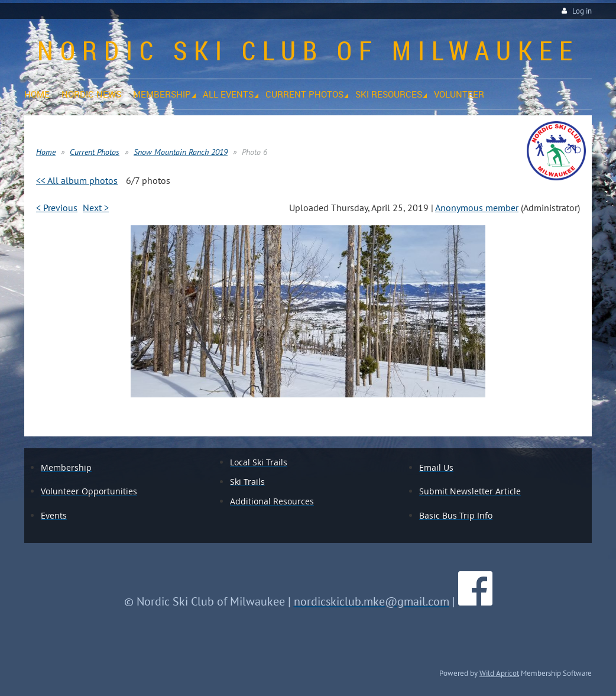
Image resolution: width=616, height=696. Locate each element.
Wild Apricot (499, 673)
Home (46, 152)
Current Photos (95, 152)
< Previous (57, 208)
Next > (96, 208)
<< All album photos (77, 180)
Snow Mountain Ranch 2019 (181, 152)
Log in (582, 11)
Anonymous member (477, 208)
